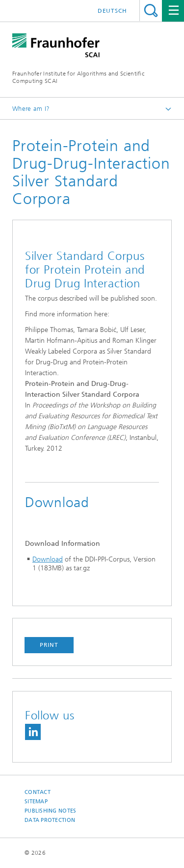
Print (49, 645)
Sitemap (36, 802)
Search (151, 11)
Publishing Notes (50, 811)
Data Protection (50, 820)
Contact (38, 792)
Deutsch (112, 11)
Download (48, 559)
